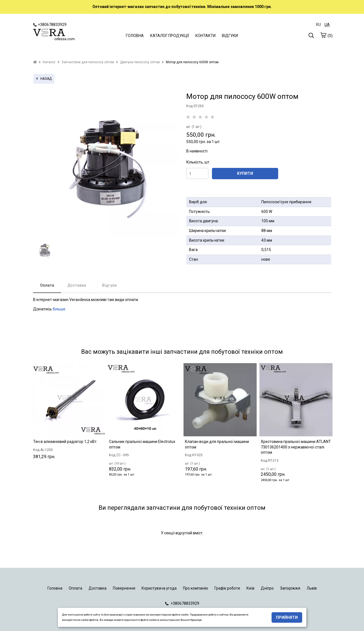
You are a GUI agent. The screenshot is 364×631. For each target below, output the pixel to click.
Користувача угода (159, 588)
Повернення (124, 588)
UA (327, 25)
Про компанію (196, 588)
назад (44, 79)
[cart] (323, 35)
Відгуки (109, 285)
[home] (35, 62)
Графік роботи (227, 588)
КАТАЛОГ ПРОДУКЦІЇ (170, 36)
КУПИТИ (245, 173)
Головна (55, 588)
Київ (250, 588)
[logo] (54, 35)
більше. (59, 309)
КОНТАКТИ (205, 36)
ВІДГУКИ (230, 36)
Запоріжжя (290, 588)
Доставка (77, 285)
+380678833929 (50, 25)
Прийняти (287, 617)
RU (318, 25)
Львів (312, 588)
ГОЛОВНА (135, 36)
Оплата (47, 285)
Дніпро (267, 588)
